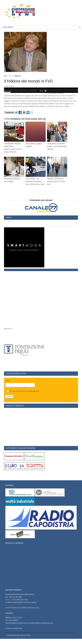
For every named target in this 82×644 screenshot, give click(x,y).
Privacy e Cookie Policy (14, 628)
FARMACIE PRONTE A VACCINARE (12, 180)
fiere (19, 76)
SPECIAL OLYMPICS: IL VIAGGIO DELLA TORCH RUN (56, 182)
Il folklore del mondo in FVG (28, 81)
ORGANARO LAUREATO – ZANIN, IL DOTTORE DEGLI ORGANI (57, 146)
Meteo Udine (8, 329)
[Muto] (46, 91)
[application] (41, 90)
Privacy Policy (23, 391)
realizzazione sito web (15, 635)
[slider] (25, 91)
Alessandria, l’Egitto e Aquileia (34, 145)
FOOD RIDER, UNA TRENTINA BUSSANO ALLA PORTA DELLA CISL (35, 182)
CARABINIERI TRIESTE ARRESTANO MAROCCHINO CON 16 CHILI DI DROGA (13, 148)
